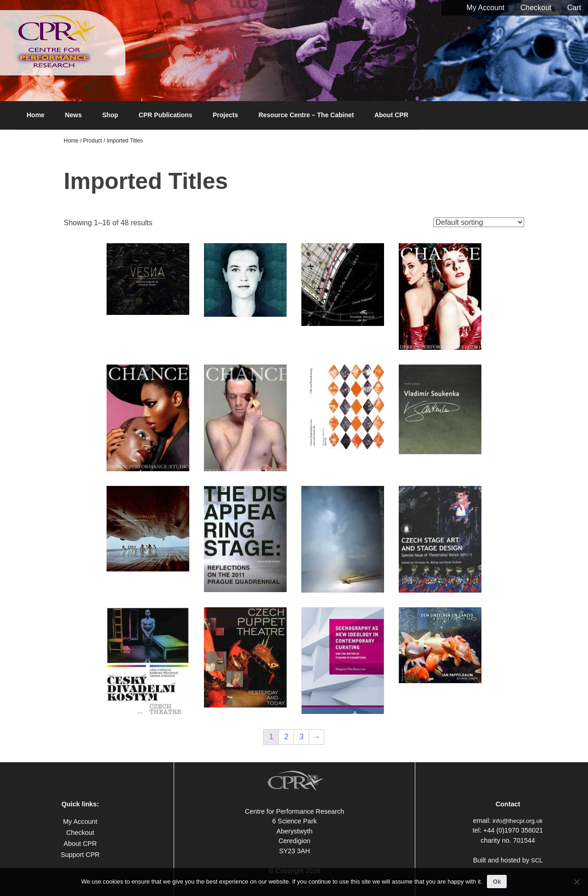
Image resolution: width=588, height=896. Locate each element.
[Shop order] (479, 222)
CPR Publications (166, 115)
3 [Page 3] (302, 737)
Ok (497, 882)
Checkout (536, 8)
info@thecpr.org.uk (517, 821)
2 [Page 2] (286, 737)
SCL (537, 860)
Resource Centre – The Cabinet (306, 115)
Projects (225, 115)
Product (93, 141)
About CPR (391, 115)
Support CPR (80, 855)
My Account (486, 8)
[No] (577, 882)
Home (36, 115)
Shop (110, 115)
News (73, 115)
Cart (574, 8)
